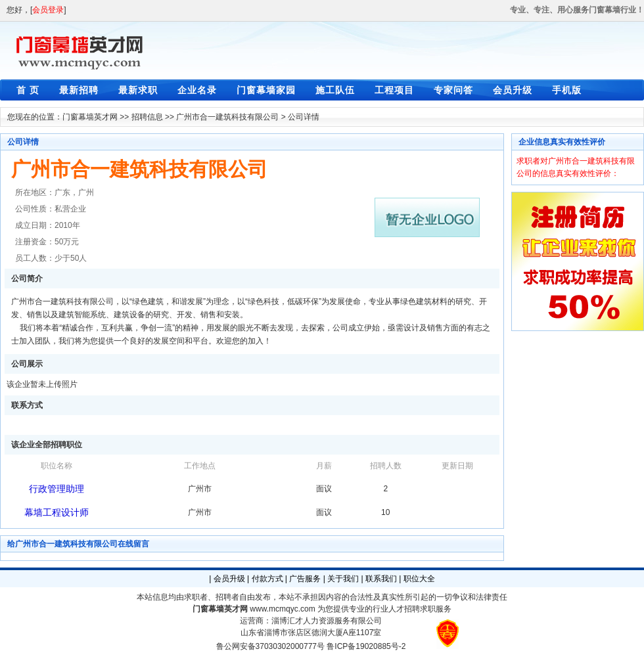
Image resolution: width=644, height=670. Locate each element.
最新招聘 (79, 90)
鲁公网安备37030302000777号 (270, 646)
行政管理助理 (57, 489)
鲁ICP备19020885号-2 (366, 646)
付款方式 (267, 579)
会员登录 (48, 10)
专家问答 (453, 90)
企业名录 (197, 90)
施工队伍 (335, 90)
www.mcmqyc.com (282, 609)
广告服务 (305, 579)
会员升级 (513, 90)
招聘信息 (147, 117)
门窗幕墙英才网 (90, 117)
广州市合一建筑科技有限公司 (227, 117)
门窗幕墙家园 (266, 90)
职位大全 (419, 579)
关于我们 (343, 579)
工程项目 (394, 90)
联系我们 (381, 579)
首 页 (28, 90)
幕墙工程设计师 (57, 512)
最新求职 (138, 90)
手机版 (567, 90)
